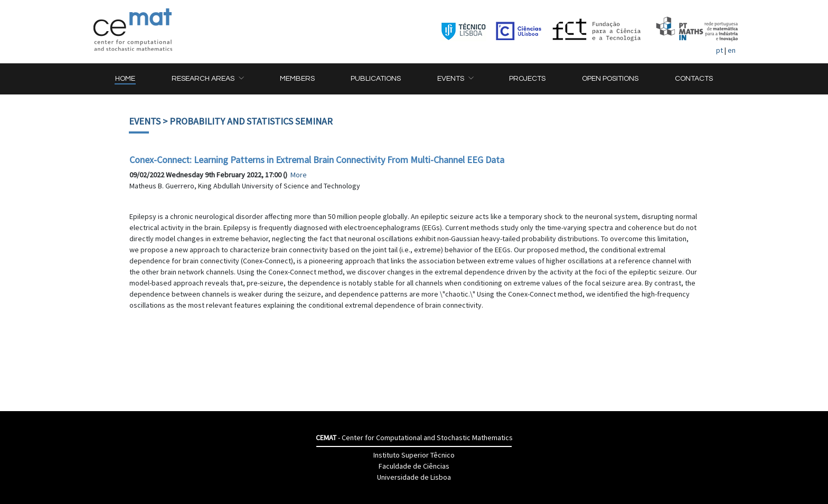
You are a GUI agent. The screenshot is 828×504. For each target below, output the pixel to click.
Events (145, 121)
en (732, 50)
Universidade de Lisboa (414, 477)
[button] (208, 79)
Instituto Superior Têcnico (414, 455)
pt (719, 50)
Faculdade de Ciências (414, 466)
